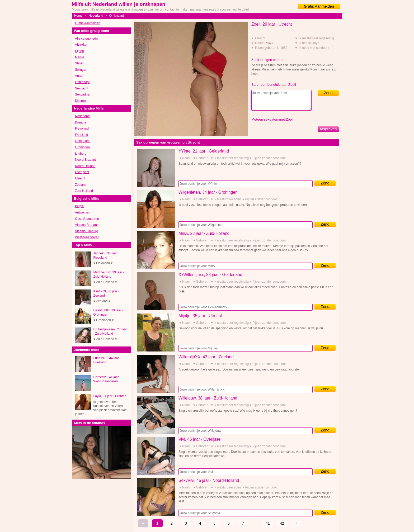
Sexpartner (83, 94)
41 (268, 523)
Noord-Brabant (85, 160)
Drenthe (81, 122)
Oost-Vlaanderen (87, 219)
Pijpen (79, 51)
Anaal (79, 76)
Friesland (81, 135)
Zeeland (81, 185)
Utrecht (80, 178)
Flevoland (82, 129)
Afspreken (328, 129)
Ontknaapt (82, 82)
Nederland (96, 16)
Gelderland (83, 141)
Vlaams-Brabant (86, 225)
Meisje (80, 57)
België (79, 206)
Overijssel (82, 172)
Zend (328, 93)
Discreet (81, 101)
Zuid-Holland (84, 191)
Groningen (82, 147)
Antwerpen (83, 212)
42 (282, 523)
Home (78, 16)
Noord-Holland (85, 166)
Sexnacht (82, 88)
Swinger (81, 70)
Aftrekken (82, 45)
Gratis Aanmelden (319, 6)
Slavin (79, 63)
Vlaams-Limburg (86, 231)
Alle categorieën (86, 39)
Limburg (81, 154)
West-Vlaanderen (87, 237)
